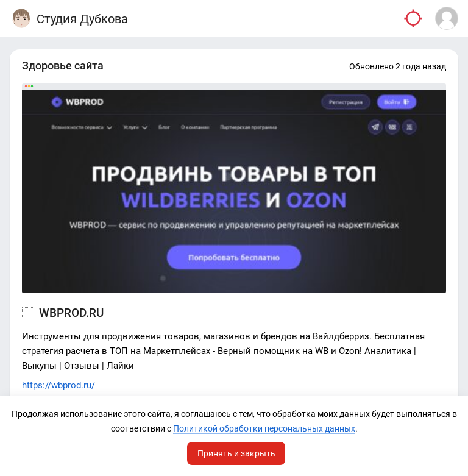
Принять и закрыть (236, 453)
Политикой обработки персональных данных (264, 428)
